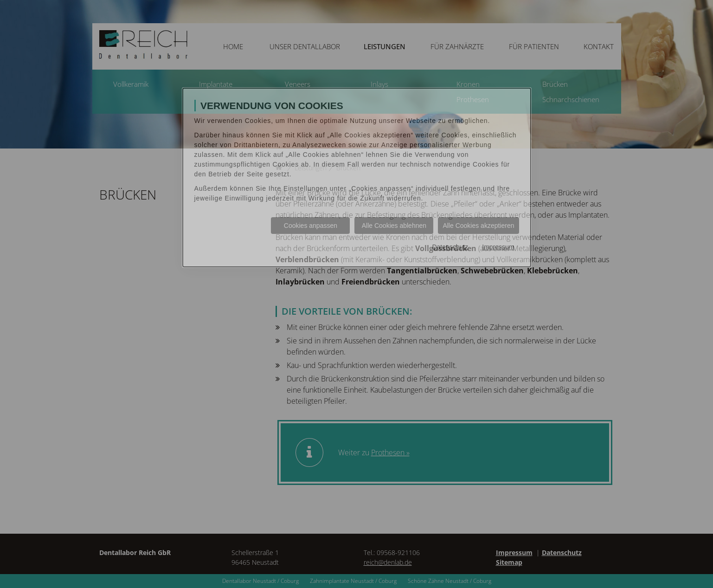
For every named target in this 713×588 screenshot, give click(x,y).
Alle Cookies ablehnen (394, 226)
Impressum (498, 247)
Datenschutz (450, 247)
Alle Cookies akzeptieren (478, 226)
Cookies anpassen (311, 226)
